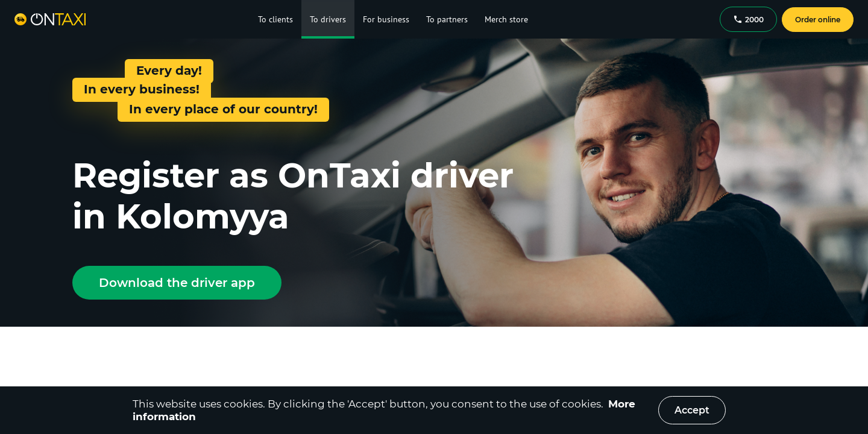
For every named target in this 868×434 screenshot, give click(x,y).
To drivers (328, 19)
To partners (447, 19)
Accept (692, 410)
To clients (275, 19)
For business (386, 19)
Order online (818, 20)
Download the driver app (177, 283)
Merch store (506, 19)
